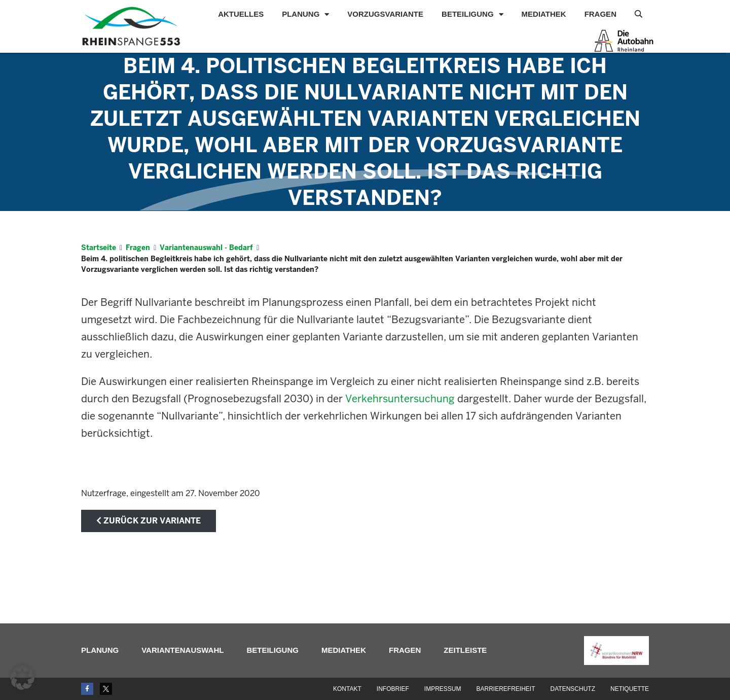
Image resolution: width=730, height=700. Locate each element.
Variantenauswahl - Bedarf (206, 248)
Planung (305, 14)
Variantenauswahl (182, 650)
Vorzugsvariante (385, 14)
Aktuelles (241, 14)
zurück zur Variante (149, 521)
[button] (22, 678)
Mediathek (544, 14)
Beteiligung (472, 14)
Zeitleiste (465, 650)
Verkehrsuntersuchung (400, 399)
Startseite (99, 248)
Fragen (600, 14)
